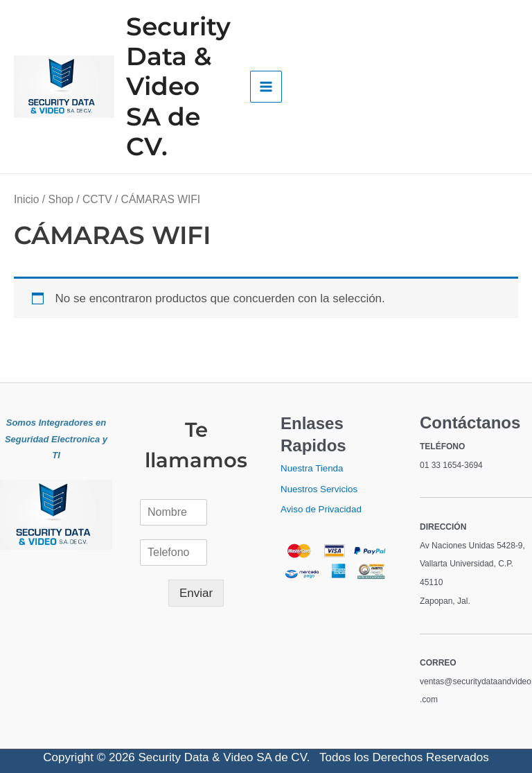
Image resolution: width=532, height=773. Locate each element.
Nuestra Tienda (312, 468)
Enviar (196, 593)
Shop (61, 199)
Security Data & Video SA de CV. (178, 86)
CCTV (97, 199)
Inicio (26, 199)
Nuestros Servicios (319, 489)
